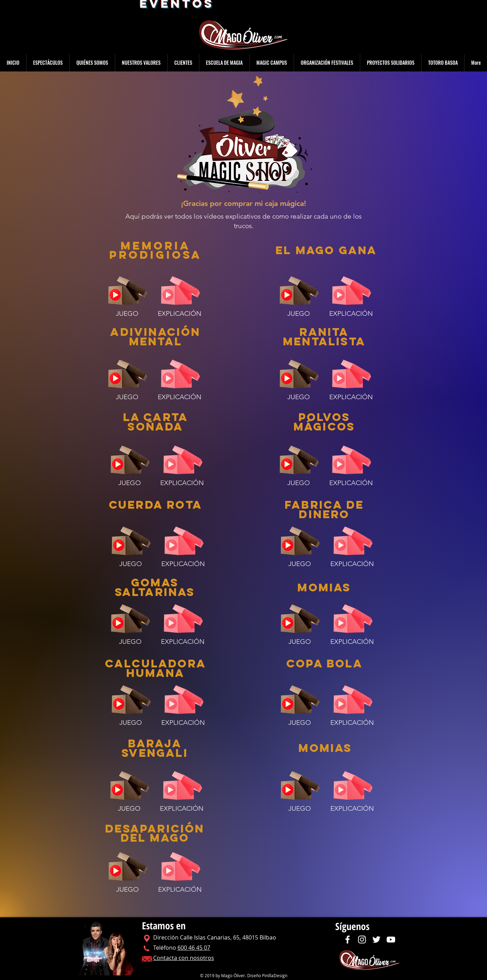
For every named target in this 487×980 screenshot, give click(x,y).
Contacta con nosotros (184, 958)
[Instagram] (362, 940)
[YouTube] (391, 940)
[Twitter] (376, 940)
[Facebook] (348, 940)
